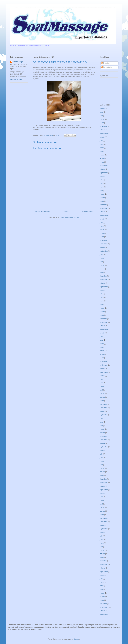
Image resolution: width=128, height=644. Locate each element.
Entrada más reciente (42, 212)
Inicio (66, 212)
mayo (102, 148)
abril (101, 116)
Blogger (76, 639)
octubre (102, 109)
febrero (102, 158)
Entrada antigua (88, 212)
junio (101, 112)
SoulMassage (18, 62)
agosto (102, 137)
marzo (102, 119)
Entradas (105, 63)
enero (102, 123)
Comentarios (107, 67)
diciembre (103, 126)
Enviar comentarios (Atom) (69, 217)
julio (101, 141)
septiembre (104, 133)
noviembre (103, 208)
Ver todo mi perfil (16, 79)
